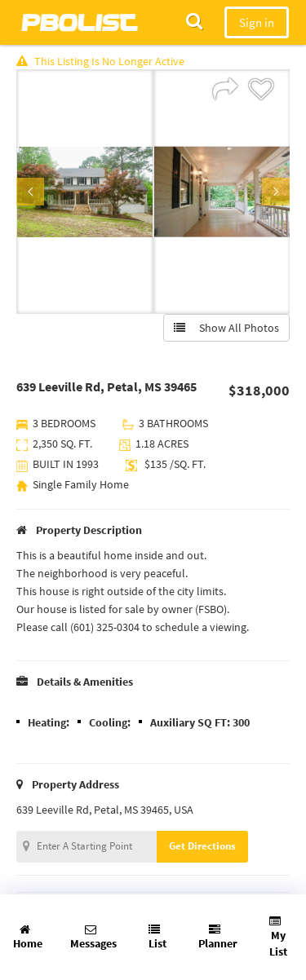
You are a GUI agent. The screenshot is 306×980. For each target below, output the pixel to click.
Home (28, 937)
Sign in (257, 22)
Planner (218, 937)
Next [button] (276, 192)
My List (278, 937)
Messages (93, 937)
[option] (85, 192)
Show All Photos (226, 328)
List (157, 937)
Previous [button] (30, 192)
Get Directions (202, 846)
